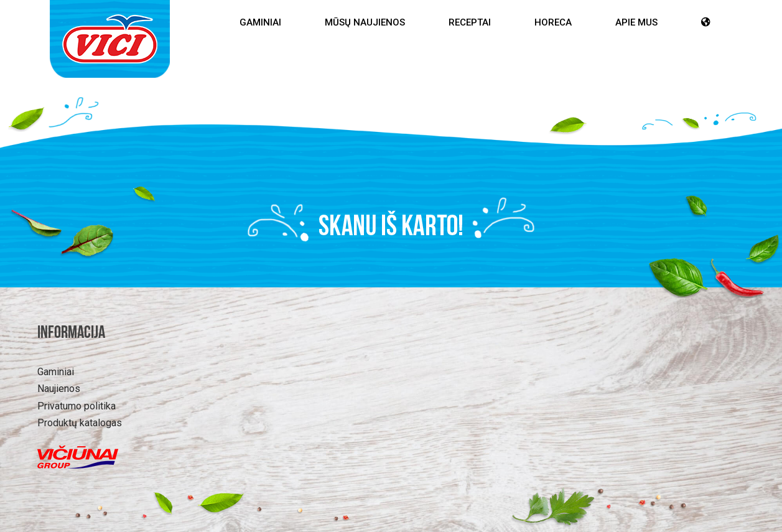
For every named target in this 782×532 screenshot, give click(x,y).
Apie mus (636, 22)
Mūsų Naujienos (365, 22)
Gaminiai (260, 22)
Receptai (470, 22)
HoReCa (553, 22)
